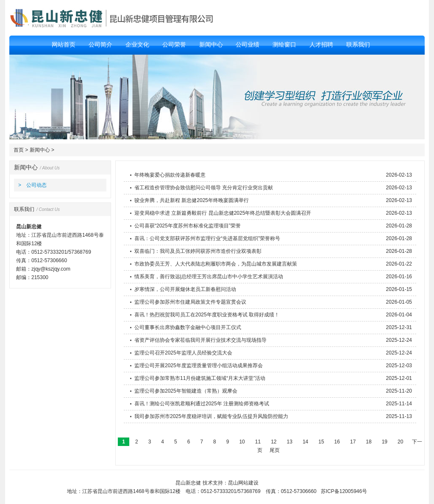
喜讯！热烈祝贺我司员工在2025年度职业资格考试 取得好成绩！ (207, 315)
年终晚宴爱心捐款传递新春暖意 (170, 175)
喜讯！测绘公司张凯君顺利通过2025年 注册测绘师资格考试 (202, 404)
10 (242, 442)
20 (401, 442)
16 (337, 442)
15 (321, 442)
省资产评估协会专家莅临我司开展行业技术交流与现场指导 (200, 340)
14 (306, 442)
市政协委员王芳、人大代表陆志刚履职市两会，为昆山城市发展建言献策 (216, 264)
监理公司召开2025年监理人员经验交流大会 (183, 353)
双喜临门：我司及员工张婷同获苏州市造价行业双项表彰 (198, 251)
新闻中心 (40, 150)
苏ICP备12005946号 (344, 491)
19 (384, 442)
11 (258, 442)
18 (369, 442)
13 (289, 442)
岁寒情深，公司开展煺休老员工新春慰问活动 (185, 289)
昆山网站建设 (243, 483)
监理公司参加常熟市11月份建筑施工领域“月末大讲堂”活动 (200, 378)
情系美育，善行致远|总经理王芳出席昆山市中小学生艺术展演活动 (209, 277)
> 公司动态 (32, 185)
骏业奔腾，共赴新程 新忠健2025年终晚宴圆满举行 (192, 200)
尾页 (275, 450)
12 (274, 442)
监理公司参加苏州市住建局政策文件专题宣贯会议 (190, 302)
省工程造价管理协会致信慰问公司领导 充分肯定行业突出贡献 (204, 188)
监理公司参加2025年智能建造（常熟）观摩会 (186, 391)
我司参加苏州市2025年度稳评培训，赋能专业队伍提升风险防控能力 (211, 416)
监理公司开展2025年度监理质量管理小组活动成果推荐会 (199, 366)
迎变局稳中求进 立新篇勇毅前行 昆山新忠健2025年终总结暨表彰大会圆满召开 (223, 213)
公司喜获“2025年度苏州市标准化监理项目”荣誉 (188, 226)
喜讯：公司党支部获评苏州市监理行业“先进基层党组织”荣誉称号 (207, 238)
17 (353, 442)
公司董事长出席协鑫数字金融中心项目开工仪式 (188, 327)
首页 (19, 150)
